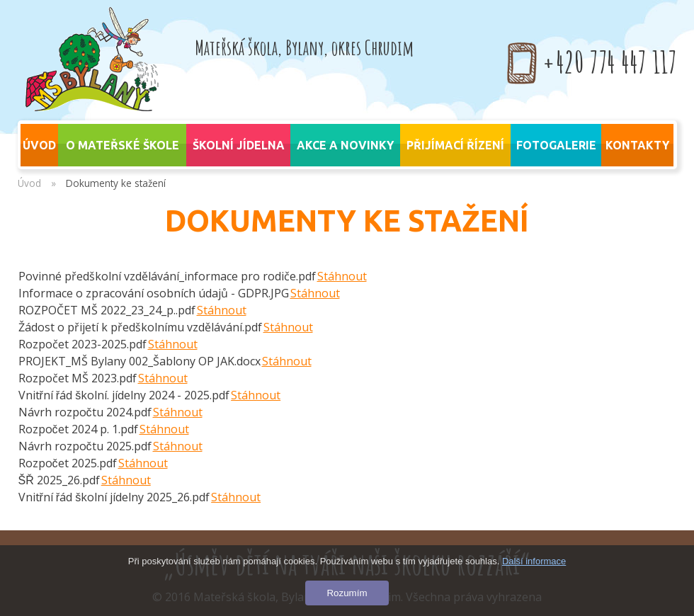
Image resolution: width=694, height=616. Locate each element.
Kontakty (637, 145)
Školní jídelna (239, 145)
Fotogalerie (556, 145)
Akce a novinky (345, 145)
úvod (39, 145)
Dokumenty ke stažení (116, 183)
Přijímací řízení (455, 145)
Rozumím (347, 593)
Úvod (29, 183)
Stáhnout (342, 276)
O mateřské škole (123, 145)
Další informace (534, 561)
